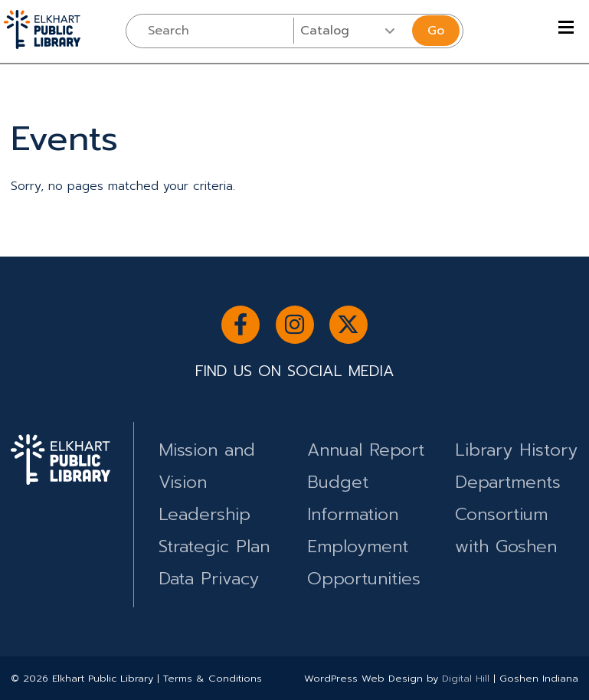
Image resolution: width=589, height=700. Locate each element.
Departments (508, 482)
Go (436, 31)
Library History (516, 450)
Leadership (205, 514)
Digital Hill (466, 678)
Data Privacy (209, 579)
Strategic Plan (214, 546)
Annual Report (366, 450)
